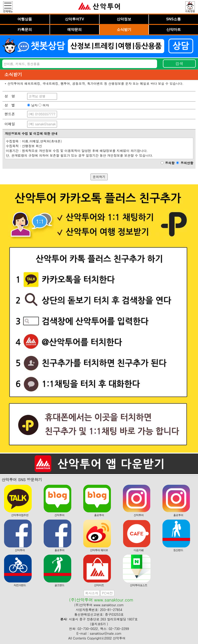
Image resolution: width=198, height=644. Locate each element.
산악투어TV (74, 19)
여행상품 (25, 19)
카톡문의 (25, 30)
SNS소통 (173, 19)
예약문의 (74, 30)
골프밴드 (58, 571)
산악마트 (174, 30)
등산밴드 (176, 536)
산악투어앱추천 (18, 501)
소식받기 (124, 30)
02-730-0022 (88, 629)
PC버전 (107, 593)
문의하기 (99, 177)
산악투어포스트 (137, 571)
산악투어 (58, 501)
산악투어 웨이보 (97, 536)
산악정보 (124, 19)
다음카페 (137, 536)
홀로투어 (97, 501)
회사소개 (92, 593)
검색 (179, 63)
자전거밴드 (18, 571)
